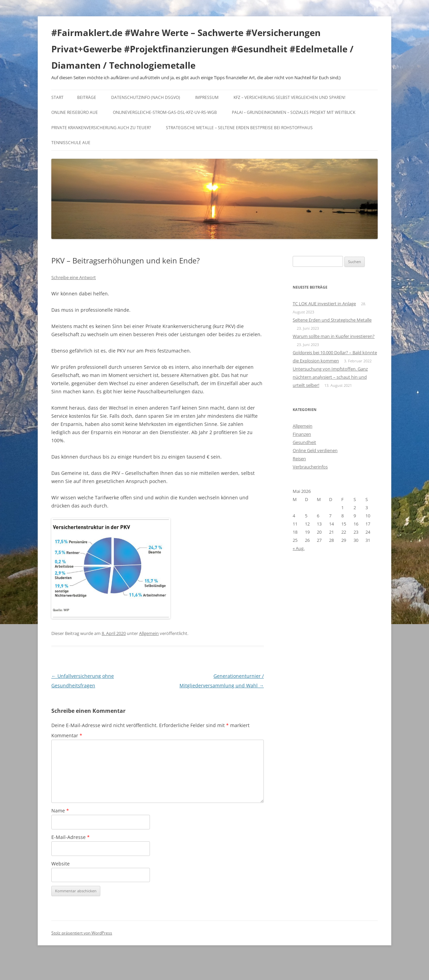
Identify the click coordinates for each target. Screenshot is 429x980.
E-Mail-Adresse (71, 837)
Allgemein (149, 633)
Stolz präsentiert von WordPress (82, 933)
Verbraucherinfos (310, 467)
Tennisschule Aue (71, 143)
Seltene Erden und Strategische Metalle (332, 320)
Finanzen (302, 434)
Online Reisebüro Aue (75, 112)
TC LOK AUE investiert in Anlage (324, 304)
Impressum (207, 97)
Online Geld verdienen (315, 450)
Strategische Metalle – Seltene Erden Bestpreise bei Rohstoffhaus (239, 128)
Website (61, 864)
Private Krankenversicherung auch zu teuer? (101, 128)
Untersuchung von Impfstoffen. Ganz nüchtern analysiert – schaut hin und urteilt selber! (330, 377)
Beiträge (87, 97)
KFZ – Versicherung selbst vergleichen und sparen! (289, 97)
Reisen (299, 459)
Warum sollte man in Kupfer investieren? (334, 336)
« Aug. (299, 548)
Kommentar (67, 735)
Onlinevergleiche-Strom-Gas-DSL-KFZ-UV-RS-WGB (165, 112)
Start (57, 97)
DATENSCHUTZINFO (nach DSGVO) (146, 97)
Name (60, 811)
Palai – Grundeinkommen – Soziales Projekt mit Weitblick (294, 112)
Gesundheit (304, 442)
